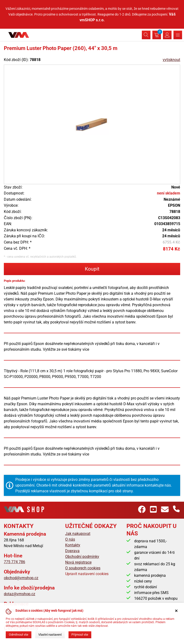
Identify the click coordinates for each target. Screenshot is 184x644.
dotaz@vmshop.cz (20, 594)
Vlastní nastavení (50, 635)
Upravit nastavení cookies (87, 574)
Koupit (92, 269)
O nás (70, 539)
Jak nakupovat (78, 534)
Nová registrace (78, 562)
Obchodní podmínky (82, 557)
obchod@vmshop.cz (21, 578)
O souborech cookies (83, 568)
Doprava (72, 551)
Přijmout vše (80, 635)
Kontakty (73, 545)
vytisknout (171, 60)
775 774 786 (14, 562)
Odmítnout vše (19, 635)
